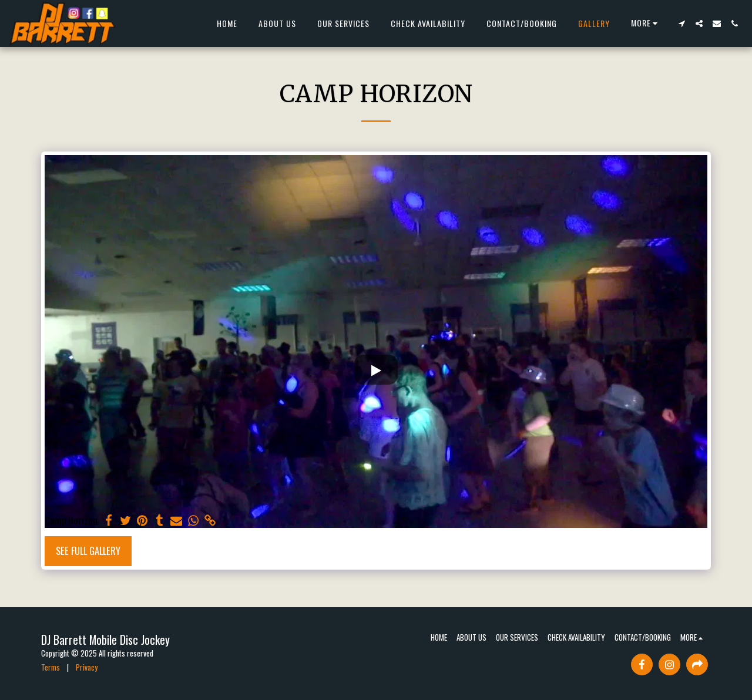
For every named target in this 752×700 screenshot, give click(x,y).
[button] (681, 23)
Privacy (87, 667)
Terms (51, 667)
